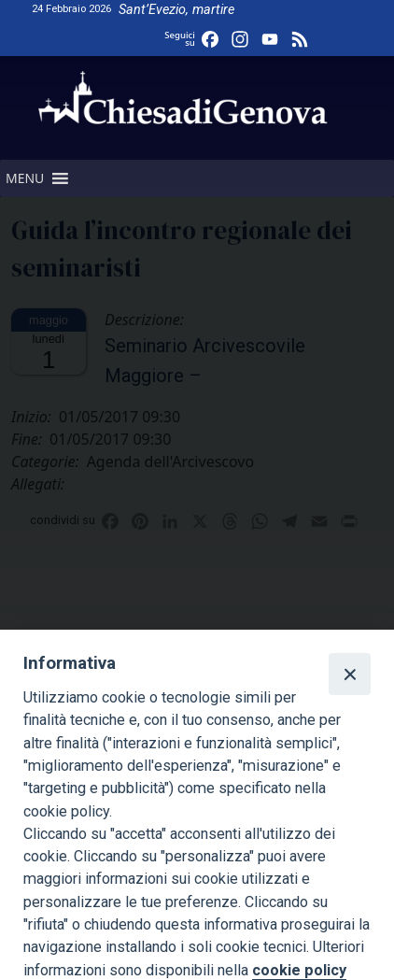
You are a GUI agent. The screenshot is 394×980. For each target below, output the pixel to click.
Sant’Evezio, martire (176, 10)
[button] (25, 178)
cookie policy (299, 970)
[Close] (349, 674)
